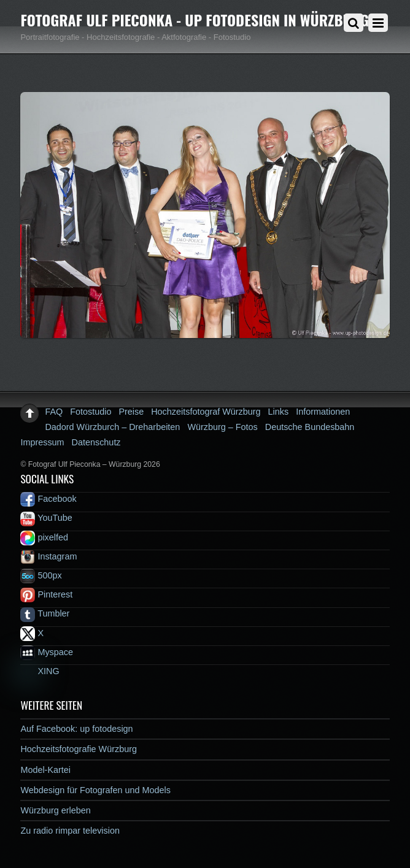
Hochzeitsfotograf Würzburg (206, 412)
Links (279, 412)
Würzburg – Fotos (222, 427)
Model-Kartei (45, 770)
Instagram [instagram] (48, 556)
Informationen (323, 412)
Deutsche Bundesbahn (310, 427)
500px (41, 575)
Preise (131, 412)
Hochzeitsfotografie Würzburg (79, 749)
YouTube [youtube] (46, 518)
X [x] (32, 633)
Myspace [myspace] (47, 652)
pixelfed (44, 537)
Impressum (42, 442)
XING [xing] (40, 671)
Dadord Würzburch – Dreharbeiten (112, 427)
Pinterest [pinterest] (46, 594)
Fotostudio (91, 412)
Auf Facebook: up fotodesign (76, 729)
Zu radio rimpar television (70, 831)
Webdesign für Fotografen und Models (95, 790)
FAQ (54, 412)
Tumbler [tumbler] (45, 613)
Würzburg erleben (55, 810)
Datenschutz (96, 442)
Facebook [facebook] (48, 499)
